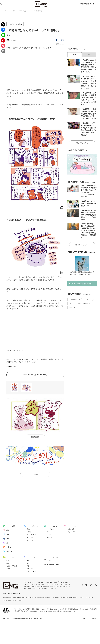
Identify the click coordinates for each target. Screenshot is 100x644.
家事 (28, 560)
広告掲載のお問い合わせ (85, 4)
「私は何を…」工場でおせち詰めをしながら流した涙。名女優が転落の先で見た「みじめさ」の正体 (88, 109)
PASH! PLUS (25, 598)
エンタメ (50, 526)
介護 (70, 295)
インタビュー (88, 291)
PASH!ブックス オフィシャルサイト (13, 600)
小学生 (8, 569)
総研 (8, 526)
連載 (8, 535)
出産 (8, 563)
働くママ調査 (31, 540)
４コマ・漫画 (12, 11)
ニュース (9, 551)
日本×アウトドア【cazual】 (52, 598)
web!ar (15, 598)
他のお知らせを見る (82, 236)
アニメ (49, 535)
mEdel (19, 598)
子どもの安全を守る (74, 291)
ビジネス (30, 526)
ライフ (29, 557)
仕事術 (29, 532)
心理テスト (72, 299)
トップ (4, 11)
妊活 (8, 560)
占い (8, 543)
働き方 (29, 529)
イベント (50, 538)
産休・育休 (30, 538)
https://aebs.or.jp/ (70, 611)
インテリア (30, 569)
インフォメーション (54, 557)
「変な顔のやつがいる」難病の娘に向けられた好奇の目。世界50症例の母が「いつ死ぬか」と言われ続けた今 (88, 123)
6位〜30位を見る (82, 135)
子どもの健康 (71, 532)
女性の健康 (71, 529)
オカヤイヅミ (12, 367)
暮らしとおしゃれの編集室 (37, 598)
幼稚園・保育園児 (12, 566)
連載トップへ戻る (16, 24)
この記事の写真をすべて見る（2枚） (35, 375)
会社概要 (94, 618)
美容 (28, 566)
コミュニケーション (33, 572)
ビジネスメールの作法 (81, 295)
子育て (9, 557)
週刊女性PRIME (7, 598)
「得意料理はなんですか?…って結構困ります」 (31, 11)
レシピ (9, 547)
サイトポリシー (86, 618)
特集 (8, 530)
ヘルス (70, 526)
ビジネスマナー (31, 535)
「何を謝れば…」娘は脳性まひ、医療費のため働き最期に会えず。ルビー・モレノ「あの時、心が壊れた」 (88, 96)
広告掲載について (53, 562)
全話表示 (35, 475)
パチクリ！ (81, 598)
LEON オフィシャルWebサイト (69, 598)
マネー (29, 563)
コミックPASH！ (90, 598)
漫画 (8, 539)
